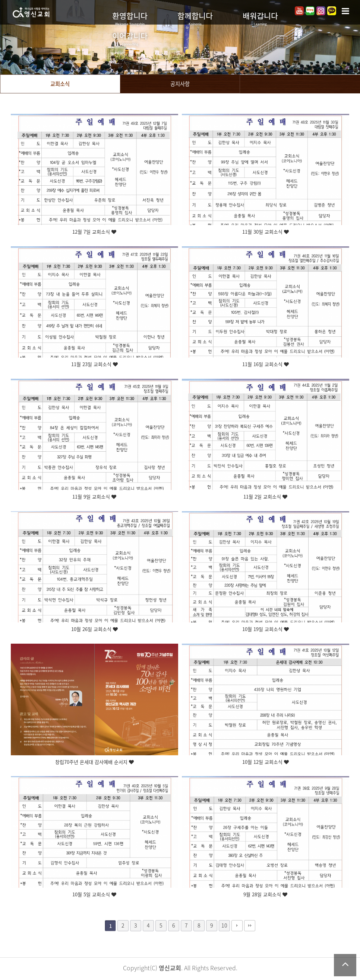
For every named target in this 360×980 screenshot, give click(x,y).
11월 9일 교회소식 (94, 497)
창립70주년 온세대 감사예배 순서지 (94, 762)
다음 (237, 926)
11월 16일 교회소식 (266, 364)
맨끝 (250, 926)
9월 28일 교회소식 (265, 895)
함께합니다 (195, 18)
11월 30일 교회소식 (266, 232)
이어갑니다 (130, 38)
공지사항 (180, 84)
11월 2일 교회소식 (265, 497)
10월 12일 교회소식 (266, 762)
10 (224, 925)
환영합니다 (130, 18)
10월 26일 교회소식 (94, 629)
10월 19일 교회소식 (266, 629)
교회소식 (60, 84)
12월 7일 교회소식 (94, 232)
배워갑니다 (260, 18)
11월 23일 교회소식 (94, 364)
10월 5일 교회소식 (94, 895)
